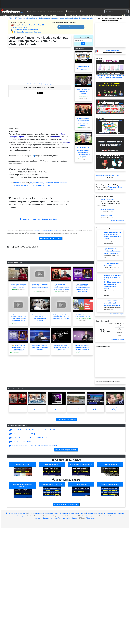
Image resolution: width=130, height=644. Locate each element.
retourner (66, 142)
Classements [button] (31, 11)
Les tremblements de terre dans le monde (43, 513)
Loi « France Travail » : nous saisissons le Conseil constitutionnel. (112, 303)
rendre (63, 139)
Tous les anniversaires (117, 221)
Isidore (115, 187)
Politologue (21, 516)
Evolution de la (20, 15)
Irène (111, 189)
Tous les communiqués (117, 314)
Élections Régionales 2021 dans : (108, 175)
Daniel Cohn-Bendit (108, 199)
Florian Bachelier (107, 215)
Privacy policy (90, 518)
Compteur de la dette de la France (72, 513)
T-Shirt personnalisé (94, 513)
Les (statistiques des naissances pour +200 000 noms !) (90, 15)
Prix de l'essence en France (16, 513)
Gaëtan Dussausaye (108, 209)
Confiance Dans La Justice (40, 185)
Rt (31, 183)
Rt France (49, 183)
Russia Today (38, 183)
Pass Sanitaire (22, 185)
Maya (120, 187)
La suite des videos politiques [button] (66, 419)
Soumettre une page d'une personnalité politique (60, 518)
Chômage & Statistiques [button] (56, 11)
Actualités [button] (42, 11)
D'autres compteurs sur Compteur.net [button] (66, 504)
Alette (110, 187)
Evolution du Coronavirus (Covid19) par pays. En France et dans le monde (110, 69)
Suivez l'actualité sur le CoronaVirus (71, 27)
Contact (38, 518)
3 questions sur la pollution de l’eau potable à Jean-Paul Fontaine (112, 251)
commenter (56, 137)
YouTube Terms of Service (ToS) (33, 84)
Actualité (18, 183)
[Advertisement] (65, 4)
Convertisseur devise (117, 339)
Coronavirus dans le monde (114, 513)
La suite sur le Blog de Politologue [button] (66, 450)
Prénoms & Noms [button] (72, 11)
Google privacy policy (49, 84)
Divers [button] (83, 11)
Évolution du (26, 30)
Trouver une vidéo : (83, 37)
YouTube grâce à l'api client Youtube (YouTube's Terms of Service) (47, 231)
